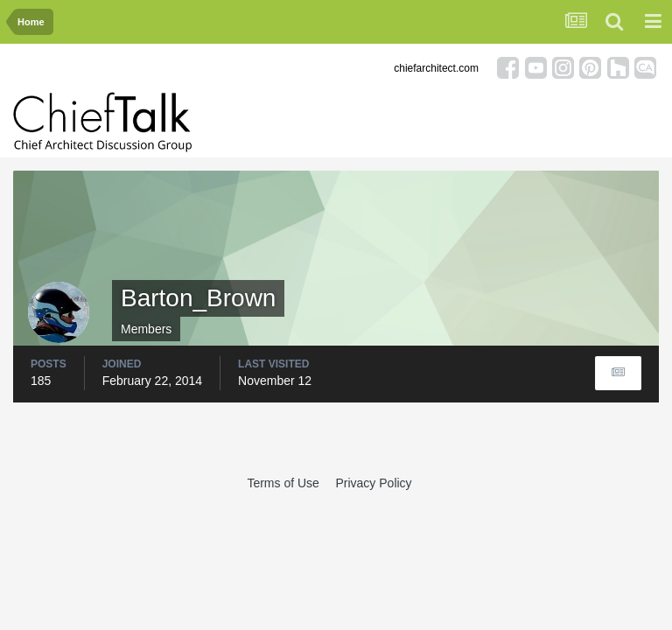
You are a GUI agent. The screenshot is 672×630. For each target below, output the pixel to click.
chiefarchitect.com (436, 68)
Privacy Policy (373, 483)
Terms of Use (283, 483)
